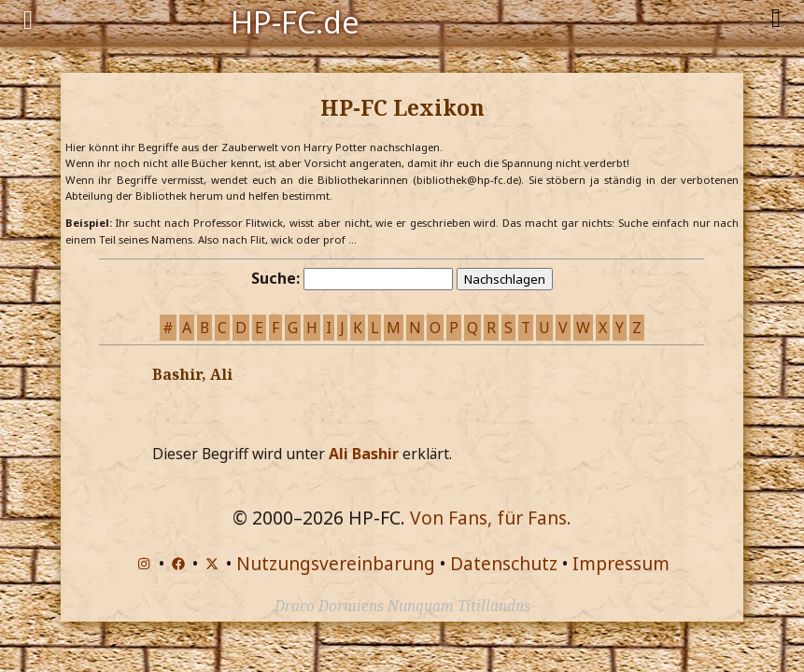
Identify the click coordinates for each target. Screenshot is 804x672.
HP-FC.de (295, 21)
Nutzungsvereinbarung (336, 563)
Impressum (621, 563)
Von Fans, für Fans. (491, 518)
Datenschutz (504, 563)
